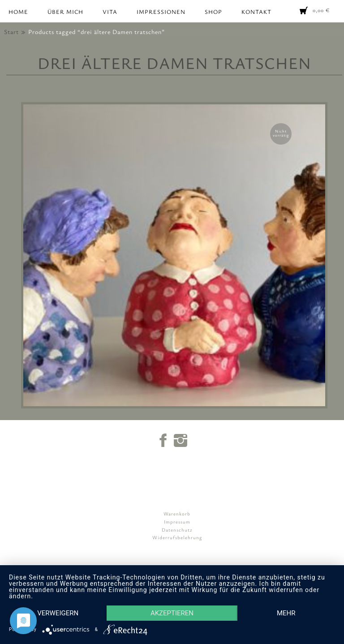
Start (11, 32)
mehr (286, 613)
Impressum (177, 522)
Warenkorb (177, 513)
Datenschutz (177, 530)
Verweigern (58, 613)
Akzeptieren (172, 613)
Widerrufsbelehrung (177, 537)
